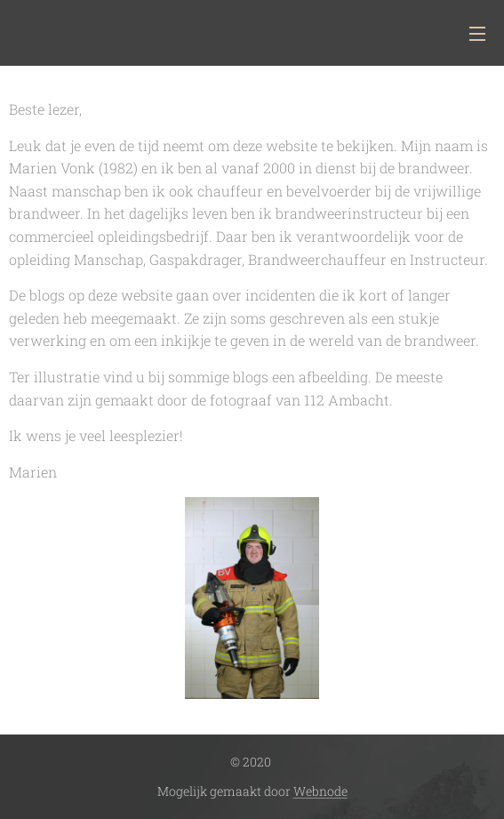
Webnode (320, 791)
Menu (477, 34)
